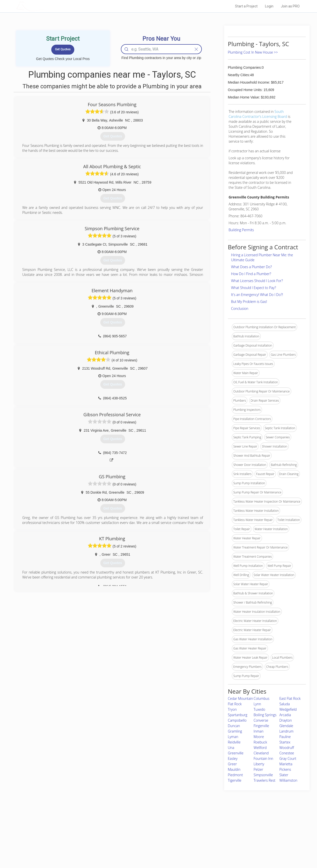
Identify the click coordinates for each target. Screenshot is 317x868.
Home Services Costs (79, 826)
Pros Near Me (73, 832)
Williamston (288, 780)
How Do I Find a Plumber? (251, 274)
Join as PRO (290, 6)
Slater (284, 775)
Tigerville (235, 780)
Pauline (285, 737)
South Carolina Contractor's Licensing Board (258, 114)
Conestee (287, 753)
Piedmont (235, 775)
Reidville (234, 742)
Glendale (286, 726)
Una (231, 748)
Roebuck (260, 742)
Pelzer (258, 769)
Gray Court (288, 758)
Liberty (259, 764)
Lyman (233, 737)
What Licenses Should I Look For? (257, 281)
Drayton (286, 720)
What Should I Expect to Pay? (253, 288)
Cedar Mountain (240, 698)
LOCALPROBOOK (45, 6)
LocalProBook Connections (234, 843)
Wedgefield (288, 709)
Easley (233, 758)
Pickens (285, 769)
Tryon (232, 709)
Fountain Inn (263, 758)
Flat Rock (235, 704)
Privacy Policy (225, 832)
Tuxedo (259, 709)
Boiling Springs (265, 715)
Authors (221, 837)
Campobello (237, 720)
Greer (232, 764)
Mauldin (234, 769)
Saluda (285, 704)
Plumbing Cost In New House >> (253, 52)
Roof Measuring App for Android (155, 848)
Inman (259, 731)
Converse (261, 720)
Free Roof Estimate (77, 843)
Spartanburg (238, 715)
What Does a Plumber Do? (251, 267)
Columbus (262, 698)
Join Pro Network (145, 826)
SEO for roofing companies (234, 848)
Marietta (286, 764)
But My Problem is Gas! (249, 302)
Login (269, 6)
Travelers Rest (264, 780)
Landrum (286, 731)
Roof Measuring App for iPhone (154, 843)
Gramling (235, 731)
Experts (138, 832)
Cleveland (261, 753)
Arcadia (285, 715)
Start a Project (246, 6)
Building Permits (241, 230)
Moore (259, 737)
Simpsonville (263, 775)
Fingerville (261, 726)
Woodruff (287, 748)
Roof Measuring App (147, 837)
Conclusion (240, 308)
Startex (285, 742)
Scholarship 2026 (228, 826)
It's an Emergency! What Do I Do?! (257, 295)
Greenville (236, 753)
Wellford (260, 748)
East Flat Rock (290, 698)
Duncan (234, 726)
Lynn (257, 704)
